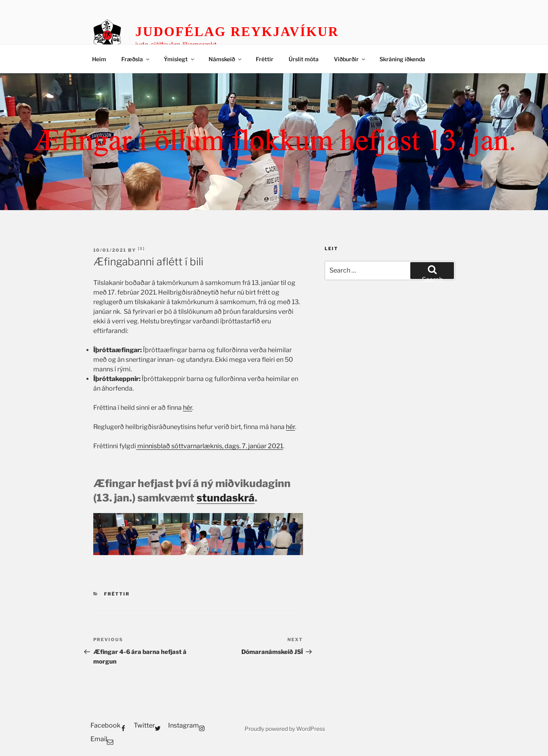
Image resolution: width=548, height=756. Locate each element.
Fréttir (265, 59)
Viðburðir (350, 59)
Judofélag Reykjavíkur (237, 32)
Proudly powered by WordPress (285, 729)
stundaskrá (226, 498)
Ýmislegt (180, 59)
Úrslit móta (304, 59)
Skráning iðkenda (402, 59)
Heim (99, 59)
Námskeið (226, 59)
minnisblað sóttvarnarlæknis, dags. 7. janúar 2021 (210, 446)
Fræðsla (136, 59)
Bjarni (142, 249)
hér (188, 408)
